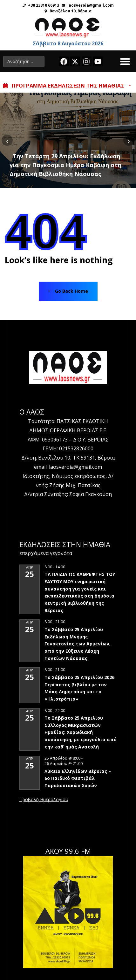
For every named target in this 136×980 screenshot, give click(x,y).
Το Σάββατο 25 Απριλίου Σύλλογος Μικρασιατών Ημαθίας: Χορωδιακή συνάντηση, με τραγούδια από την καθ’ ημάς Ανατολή (81, 732)
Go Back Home (68, 291)
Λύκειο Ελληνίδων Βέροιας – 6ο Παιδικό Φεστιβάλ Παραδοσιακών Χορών (78, 778)
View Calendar (44, 800)
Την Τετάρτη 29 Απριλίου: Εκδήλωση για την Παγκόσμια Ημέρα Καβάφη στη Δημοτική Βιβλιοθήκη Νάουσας (65, 165)
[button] (125, 62)
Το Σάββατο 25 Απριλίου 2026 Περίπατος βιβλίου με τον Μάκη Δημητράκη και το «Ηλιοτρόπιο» (79, 688)
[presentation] (7, 140)
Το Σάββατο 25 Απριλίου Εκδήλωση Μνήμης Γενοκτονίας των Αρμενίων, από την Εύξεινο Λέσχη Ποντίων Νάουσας (78, 644)
